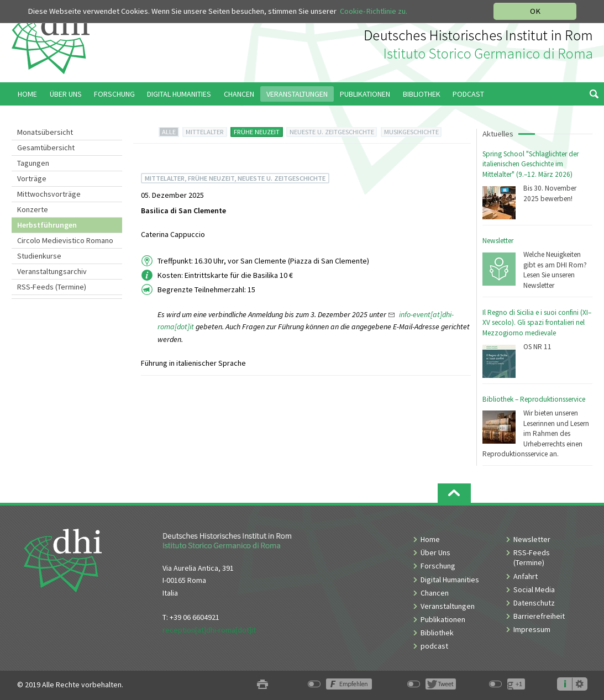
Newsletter (498, 241)
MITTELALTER (205, 132)
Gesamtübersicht (46, 148)
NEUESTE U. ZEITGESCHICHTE (332, 132)
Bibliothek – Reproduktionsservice (534, 399)
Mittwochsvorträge (49, 194)
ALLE (169, 132)
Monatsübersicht (45, 132)
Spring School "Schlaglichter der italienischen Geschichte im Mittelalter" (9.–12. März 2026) (531, 164)
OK (535, 11)
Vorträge (32, 178)
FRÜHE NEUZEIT (257, 132)
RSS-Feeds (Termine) (52, 287)
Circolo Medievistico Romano (65, 240)
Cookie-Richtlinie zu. (374, 11)
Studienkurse (39, 256)
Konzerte (33, 209)
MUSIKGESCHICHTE (411, 132)
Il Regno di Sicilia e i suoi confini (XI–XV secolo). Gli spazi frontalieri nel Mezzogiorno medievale (537, 323)
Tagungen (33, 163)
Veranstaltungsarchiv (52, 271)
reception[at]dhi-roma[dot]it (209, 630)
